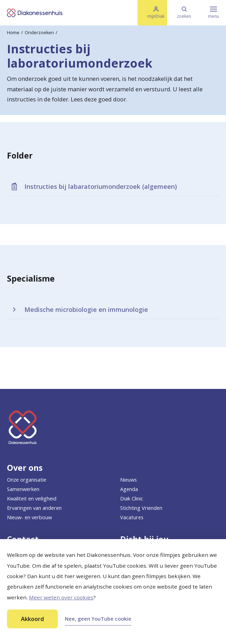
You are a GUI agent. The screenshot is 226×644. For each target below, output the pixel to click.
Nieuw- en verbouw (29, 517)
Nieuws (128, 480)
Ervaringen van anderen (34, 508)
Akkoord (32, 619)
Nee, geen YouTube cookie (98, 619)
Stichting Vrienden (141, 508)
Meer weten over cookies (61, 597)
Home (13, 33)
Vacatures (132, 517)
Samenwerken (23, 489)
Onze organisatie (27, 480)
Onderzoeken (39, 33)
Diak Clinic (132, 498)
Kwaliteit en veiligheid (32, 498)
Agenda (129, 489)
